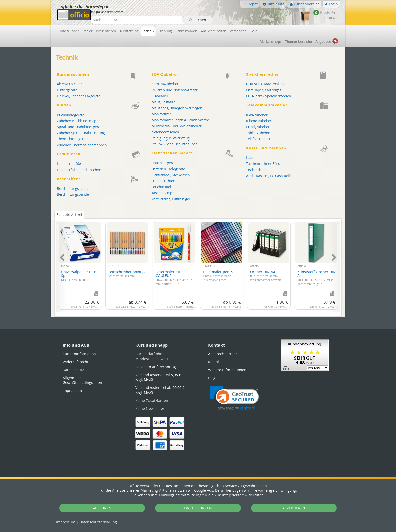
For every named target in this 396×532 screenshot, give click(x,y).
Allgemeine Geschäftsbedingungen (82, 380)
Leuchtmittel (161, 187)
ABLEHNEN (102, 508)
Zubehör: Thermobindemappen (82, 145)
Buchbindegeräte (70, 115)
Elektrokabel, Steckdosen (171, 175)
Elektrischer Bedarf (198, 153)
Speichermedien (293, 75)
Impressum (66, 522)
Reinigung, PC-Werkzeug (171, 138)
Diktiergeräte (67, 90)
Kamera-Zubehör (165, 84)
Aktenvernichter (69, 84)
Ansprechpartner (223, 354)
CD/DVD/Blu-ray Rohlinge (266, 84)
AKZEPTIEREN (294, 508)
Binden (103, 105)
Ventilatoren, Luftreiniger (171, 199)
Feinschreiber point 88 (127, 274)
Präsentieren (106, 31)
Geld (254, 31)
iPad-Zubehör (257, 115)
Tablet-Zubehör (258, 133)
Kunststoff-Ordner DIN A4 (316, 277)
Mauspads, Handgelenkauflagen (177, 108)
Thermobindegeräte (72, 139)
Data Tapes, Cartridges (264, 90)
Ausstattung (129, 31)
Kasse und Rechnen (293, 148)
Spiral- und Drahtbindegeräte (80, 127)
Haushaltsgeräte (164, 163)
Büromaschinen (103, 75)
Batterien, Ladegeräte (168, 169)
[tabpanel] (198, 264)
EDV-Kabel (160, 96)
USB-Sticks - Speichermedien (269, 96)
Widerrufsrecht (76, 362)
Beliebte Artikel (69, 215)
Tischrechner (256, 170)
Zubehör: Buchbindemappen (80, 121)
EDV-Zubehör (198, 75)
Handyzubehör (258, 127)
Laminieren (103, 154)
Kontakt (215, 362)
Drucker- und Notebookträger (175, 90)
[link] (234, 398)
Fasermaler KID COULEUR (174, 277)
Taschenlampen (164, 193)
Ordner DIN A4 (266, 276)
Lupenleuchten (163, 181)
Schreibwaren (186, 31)
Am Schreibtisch (214, 31)
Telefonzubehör (258, 139)
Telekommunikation (293, 105)
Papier (88, 31)
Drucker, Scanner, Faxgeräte (79, 96)
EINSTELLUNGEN (198, 508)
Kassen (252, 158)
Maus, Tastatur (163, 102)
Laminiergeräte (69, 164)
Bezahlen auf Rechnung (156, 367)
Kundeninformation (79, 354)
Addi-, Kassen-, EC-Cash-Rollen (270, 176)
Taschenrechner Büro (263, 164)
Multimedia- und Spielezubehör (177, 126)
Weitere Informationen (227, 370)
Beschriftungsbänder (73, 194)
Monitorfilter (161, 114)
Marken (271, 41)
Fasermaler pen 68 (219, 276)
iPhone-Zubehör (259, 121)
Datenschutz (98, 522)
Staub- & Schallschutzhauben (175, 144)
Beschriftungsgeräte (73, 189)
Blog (212, 378)
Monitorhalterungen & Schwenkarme (181, 120)
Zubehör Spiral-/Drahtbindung (81, 133)
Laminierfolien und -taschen (79, 170)
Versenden (238, 31)
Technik (148, 31)
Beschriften (103, 179)
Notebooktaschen (165, 132)
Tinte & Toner (69, 31)
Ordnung (165, 31)
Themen (298, 41)
